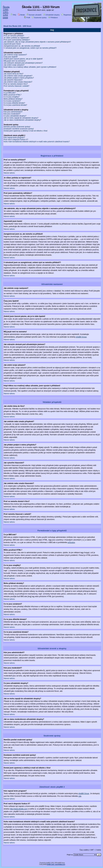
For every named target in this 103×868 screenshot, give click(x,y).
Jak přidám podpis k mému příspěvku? (19, 78)
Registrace (66, 15)
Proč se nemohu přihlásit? (14, 36)
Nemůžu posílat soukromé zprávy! (17, 127)
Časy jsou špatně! (11, 57)
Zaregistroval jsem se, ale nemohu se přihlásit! (22, 46)
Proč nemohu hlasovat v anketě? (17, 86)
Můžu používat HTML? (13, 95)
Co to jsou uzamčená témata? (15, 105)
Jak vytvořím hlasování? (13, 80)
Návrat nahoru (9, 173)
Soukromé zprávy (39, 18)
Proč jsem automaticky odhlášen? (17, 40)
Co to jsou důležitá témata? (14, 103)
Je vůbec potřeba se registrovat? (16, 38)
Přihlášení (53, 18)
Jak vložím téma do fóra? (13, 74)
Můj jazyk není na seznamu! (15, 61)
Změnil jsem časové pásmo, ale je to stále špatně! (23, 59)
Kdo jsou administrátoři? (13, 112)
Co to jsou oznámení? (12, 101)
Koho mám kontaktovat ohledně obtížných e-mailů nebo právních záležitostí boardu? (37, 142)
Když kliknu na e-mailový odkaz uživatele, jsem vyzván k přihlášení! (30, 67)
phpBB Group (81, 337)
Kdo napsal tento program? (14, 138)
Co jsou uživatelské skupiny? (15, 116)
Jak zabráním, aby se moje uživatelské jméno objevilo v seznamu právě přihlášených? (37, 42)
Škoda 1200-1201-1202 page (6, 12)
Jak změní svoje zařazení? (14, 65)
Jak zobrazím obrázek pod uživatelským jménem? (23, 63)
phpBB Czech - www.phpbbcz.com (56, 864)
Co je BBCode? (10, 93)
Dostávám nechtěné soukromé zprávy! (19, 129)
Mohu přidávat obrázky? (13, 99)
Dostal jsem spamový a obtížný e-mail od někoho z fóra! (26, 131)
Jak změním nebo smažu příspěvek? (18, 76)
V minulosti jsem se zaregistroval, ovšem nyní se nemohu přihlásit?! (30, 48)
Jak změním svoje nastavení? (15, 55)
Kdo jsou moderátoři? (12, 114)
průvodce (71, 542)
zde (80, 796)
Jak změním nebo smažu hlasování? (18, 82)
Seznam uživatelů (34, 15)
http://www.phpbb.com (19, 809)
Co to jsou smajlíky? (12, 97)
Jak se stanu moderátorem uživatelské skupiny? (22, 120)
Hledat (21, 15)
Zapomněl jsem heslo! (12, 44)
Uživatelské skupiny (51, 15)
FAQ (13, 15)
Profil (27, 18)
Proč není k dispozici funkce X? (16, 140)
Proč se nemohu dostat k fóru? (16, 84)
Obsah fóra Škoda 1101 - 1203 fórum (17, 26)
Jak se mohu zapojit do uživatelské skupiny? (21, 118)
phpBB (48, 863)
